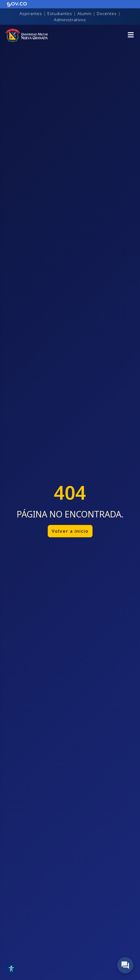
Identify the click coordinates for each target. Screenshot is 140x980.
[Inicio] (27, 35)
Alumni (84, 13)
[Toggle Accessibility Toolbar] (11, 969)
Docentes (107, 13)
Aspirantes (31, 13)
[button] (131, 36)
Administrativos (70, 20)
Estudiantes (60, 13)
